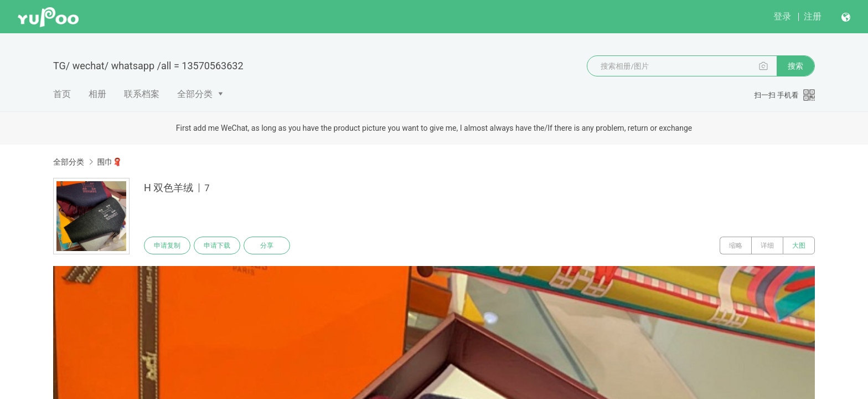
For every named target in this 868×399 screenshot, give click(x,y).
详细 (767, 245)
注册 (813, 16)
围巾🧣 (109, 162)
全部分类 (195, 94)
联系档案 (142, 94)
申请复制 (167, 245)
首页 (62, 94)
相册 (97, 94)
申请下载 (217, 245)
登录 (782, 16)
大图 (799, 245)
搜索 (795, 66)
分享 (267, 245)
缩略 (736, 245)
